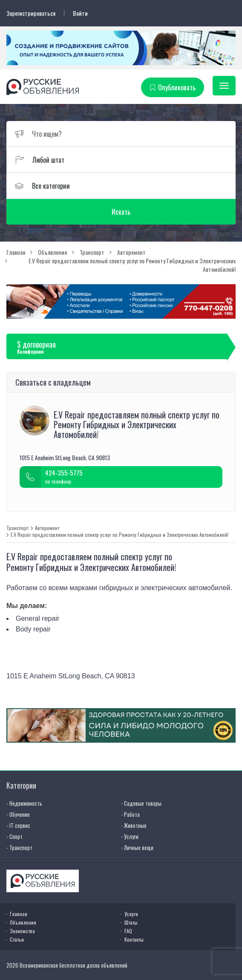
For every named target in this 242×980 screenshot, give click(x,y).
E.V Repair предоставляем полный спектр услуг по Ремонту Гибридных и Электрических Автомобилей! (120, 535)
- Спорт (14, 836)
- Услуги (130, 836)
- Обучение (18, 814)
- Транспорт (19, 847)
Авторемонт (47, 528)
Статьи (17, 939)
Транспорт (17, 528)
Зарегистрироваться (31, 13)
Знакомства (22, 931)
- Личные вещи (137, 847)
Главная (19, 914)
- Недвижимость (24, 803)
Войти (80, 13)
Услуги (131, 914)
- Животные (134, 825)
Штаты (131, 922)
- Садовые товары (141, 803)
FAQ (128, 931)
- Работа (130, 814)
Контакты (134, 939)
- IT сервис (18, 825)
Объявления (23, 922)
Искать (121, 212)
